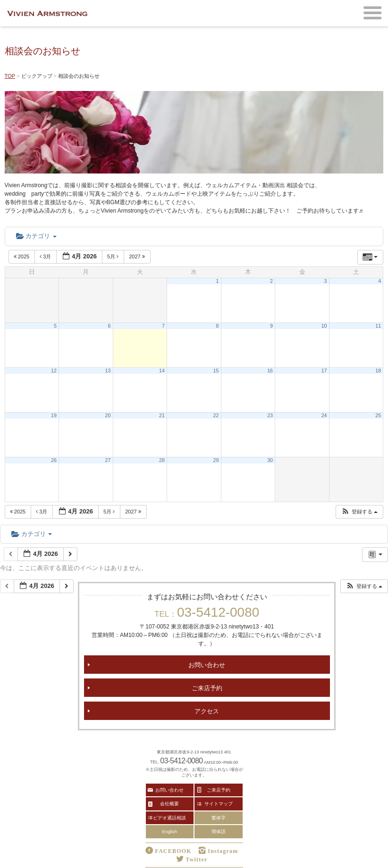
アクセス (207, 711)
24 (324, 415)
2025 (22, 256)
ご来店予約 (207, 688)
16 (270, 371)
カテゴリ (36, 236)
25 (378, 415)
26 (54, 460)
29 (216, 460)
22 (216, 415)
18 (378, 371)
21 (162, 415)
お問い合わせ (207, 665)
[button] (359, 512)
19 (54, 415)
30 (270, 460)
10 (324, 326)
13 (108, 371)
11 (378, 326)
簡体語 (219, 831)
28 (162, 460)
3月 (46, 256)
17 (324, 371)
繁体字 (219, 818)
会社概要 (169, 803)
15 (216, 371)
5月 (114, 256)
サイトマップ (219, 803)
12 (54, 371)
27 (108, 460)
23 (270, 415)
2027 (138, 256)
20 (108, 415)
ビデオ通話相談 (169, 818)
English (170, 831)
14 (162, 371)
